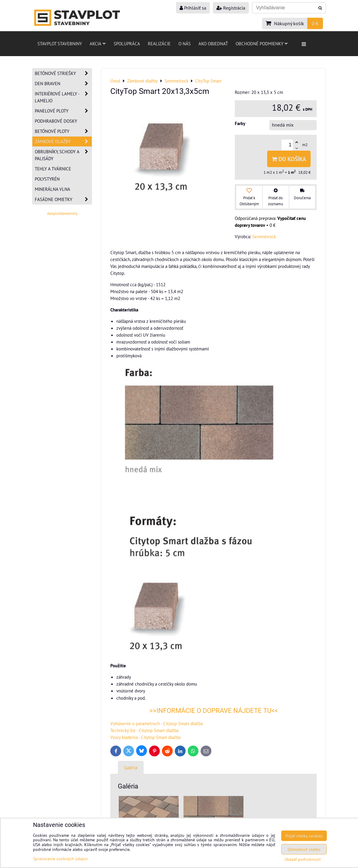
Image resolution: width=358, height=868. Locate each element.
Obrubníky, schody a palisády (63, 155)
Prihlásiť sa (193, 8)
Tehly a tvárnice (53, 169)
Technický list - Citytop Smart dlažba (144, 730)
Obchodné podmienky (262, 44)
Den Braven (63, 84)
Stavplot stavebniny (60, 44)
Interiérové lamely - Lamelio (63, 97)
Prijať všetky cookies (304, 836)
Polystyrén (47, 179)
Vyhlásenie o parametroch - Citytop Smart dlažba (157, 723)
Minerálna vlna (52, 189)
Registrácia (231, 8)
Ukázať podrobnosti (303, 859)
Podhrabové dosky (56, 121)
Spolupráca (127, 44)
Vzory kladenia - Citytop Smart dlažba (145, 737)
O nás (185, 44)
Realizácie (159, 44)
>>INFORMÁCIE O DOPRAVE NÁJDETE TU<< (214, 711)
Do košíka (289, 159)
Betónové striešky (63, 73)
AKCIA (98, 44)
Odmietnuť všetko (304, 849)
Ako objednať (213, 44)
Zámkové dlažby (63, 141)
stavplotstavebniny (62, 213)
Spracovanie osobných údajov (60, 859)
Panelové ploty (63, 111)
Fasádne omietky (63, 199)
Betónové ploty (63, 131)
